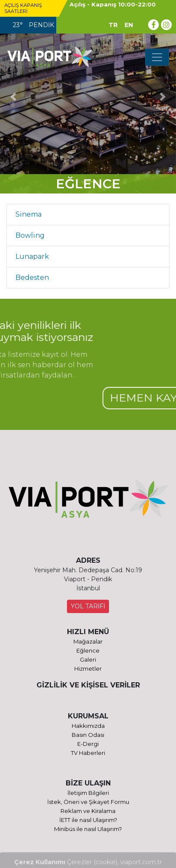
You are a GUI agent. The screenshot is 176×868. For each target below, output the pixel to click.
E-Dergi (88, 744)
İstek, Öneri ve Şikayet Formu (88, 802)
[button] (13, 97)
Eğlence (88, 650)
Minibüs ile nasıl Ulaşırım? (88, 829)
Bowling (30, 235)
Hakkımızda (88, 726)
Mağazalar (88, 641)
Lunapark (32, 256)
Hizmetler (88, 669)
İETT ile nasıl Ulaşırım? (88, 820)
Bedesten (32, 278)
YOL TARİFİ (88, 606)
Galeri (88, 659)
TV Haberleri (88, 753)
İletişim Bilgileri (88, 793)
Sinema (29, 214)
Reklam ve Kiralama (88, 811)
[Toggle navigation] (157, 57)
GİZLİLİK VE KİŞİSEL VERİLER (88, 685)
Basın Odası (88, 735)
